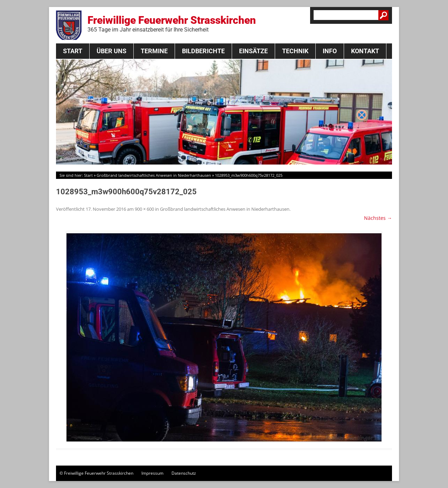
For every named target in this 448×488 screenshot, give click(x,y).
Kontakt (365, 51)
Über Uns (111, 51)
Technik (295, 51)
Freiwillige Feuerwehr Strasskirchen (172, 23)
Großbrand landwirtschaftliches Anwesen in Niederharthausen (154, 175)
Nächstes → (378, 218)
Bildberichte (203, 51)
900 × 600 (144, 209)
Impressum (152, 473)
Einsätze (253, 51)
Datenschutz (184, 473)
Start (73, 51)
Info (330, 51)
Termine (154, 51)
